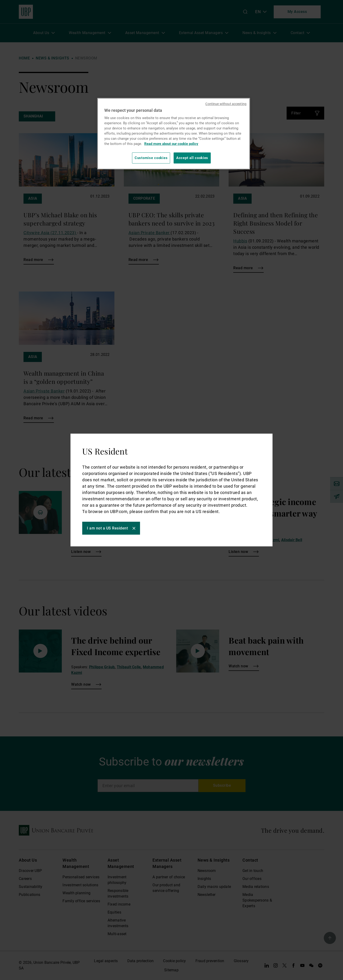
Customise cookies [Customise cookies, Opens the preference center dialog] (151, 158)
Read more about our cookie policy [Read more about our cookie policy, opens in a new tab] (171, 144)
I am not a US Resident (107, 528)
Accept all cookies (192, 158)
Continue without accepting (226, 104)
